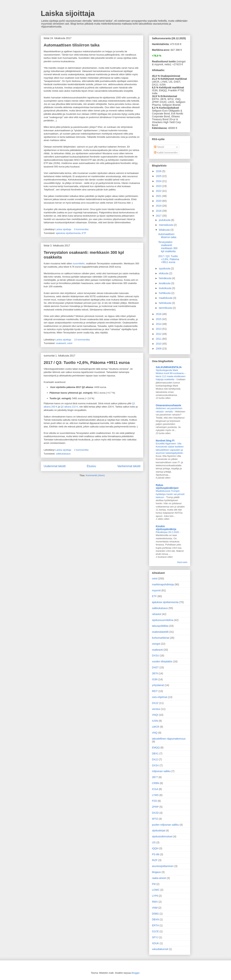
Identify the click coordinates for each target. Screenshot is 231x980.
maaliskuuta (166, 298)
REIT (155, 691)
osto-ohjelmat (160, 697)
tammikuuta (166, 308)
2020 (159, 201)
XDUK (155, 943)
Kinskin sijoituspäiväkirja (166, 528)
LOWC (156, 890)
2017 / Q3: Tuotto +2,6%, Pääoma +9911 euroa (87, 363)
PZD (154, 801)
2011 (159, 339)
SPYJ (155, 937)
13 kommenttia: (83, 340)
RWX (155, 902)
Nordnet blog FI (165, 441)
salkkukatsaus (63, 454)
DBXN (155, 919)
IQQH (155, 848)
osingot (156, 644)
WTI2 (155, 819)
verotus (156, 709)
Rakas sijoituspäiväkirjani (167, 486)
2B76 (155, 673)
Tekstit (159, 147)
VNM (155, 908)
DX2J (155, 759)
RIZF (155, 860)
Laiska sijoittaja (68, 13)
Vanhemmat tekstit (129, 466)
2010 (159, 344)
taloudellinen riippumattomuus (169, 739)
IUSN (155, 721)
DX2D (155, 813)
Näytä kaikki (182, 562)
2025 (159, 176)
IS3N (155, 679)
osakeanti (61, 343)
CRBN (156, 783)
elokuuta (164, 273)
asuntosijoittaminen (163, 866)
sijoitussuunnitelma (163, 620)
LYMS (155, 795)
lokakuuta (165, 230)
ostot (70, 343)
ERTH (155, 925)
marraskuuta (166, 225)
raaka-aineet (159, 878)
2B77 (155, 777)
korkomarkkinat (161, 638)
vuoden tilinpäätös (162, 661)
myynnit (156, 590)
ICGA (155, 789)
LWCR (156, 727)
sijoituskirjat (158, 830)
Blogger (136, 973)
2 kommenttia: (82, 450)
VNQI (155, 715)
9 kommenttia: (82, 229)
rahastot (157, 614)
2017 (159, 216)
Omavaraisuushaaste (168, 405)
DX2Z (155, 703)
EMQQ (156, 748)
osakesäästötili (160, 632)
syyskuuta (165, 268)
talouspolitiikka (160, 626)
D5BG (155, 914)
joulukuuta (165, 220)
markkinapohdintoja (163, 584)
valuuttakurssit (160, 949)
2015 (159, 319)
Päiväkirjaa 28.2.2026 (168, 532)
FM (154, 884)
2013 (159, 329)
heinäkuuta (165, 278)
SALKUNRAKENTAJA (169, 367)
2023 (159, 186)
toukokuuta (165, 288)
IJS (154, 842)
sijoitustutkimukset (162, 836)
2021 (159, 196)
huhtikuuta (165, 293)
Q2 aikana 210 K (69, 407)
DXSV (155, 765)
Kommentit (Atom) (95, 475)
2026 (159, 171)
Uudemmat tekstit (55, 466)
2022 (159, 191)
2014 (159, 324)
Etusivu (91, 466)
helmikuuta (165, 303)
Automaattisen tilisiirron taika (72, 45)
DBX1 (155, 753)
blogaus (156, 872)
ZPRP (155, 807)
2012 (159, 334)
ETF (84, 233)
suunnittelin (79, 263)
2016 (159, 314)
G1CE (155, 931)
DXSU (155, 656)
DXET (155, 667)
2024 (159, 181)
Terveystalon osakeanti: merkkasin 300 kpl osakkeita (168, 247)
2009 (159, 349)
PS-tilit (156, 854)
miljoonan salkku (161, 771)
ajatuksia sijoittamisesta (68, 233)
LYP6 (155, 896)
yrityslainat (158, 685)
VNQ (155, 733)
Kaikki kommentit (165, 153)
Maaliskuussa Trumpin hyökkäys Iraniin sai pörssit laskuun (170, 494)
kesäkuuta (165, 283)
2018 (159, 211)
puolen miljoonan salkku (165, 825)
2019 (159, 206)
